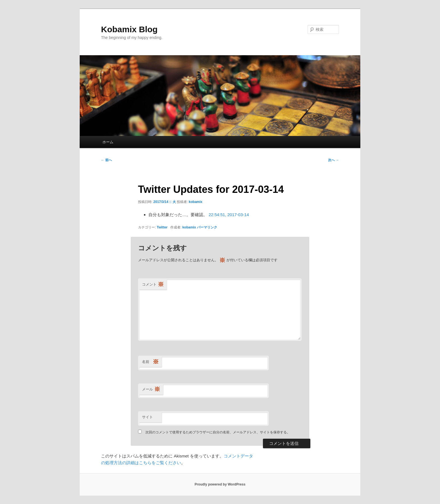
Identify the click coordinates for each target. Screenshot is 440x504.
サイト (147, 417)
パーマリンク (207, 227)
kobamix (196, 202)
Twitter (162, 227)
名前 (150, 362)
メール (151, 389)
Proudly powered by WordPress (220, 484)
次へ (334, 160)
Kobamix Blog (129, 29)
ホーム (108, 142)
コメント (153, 285)
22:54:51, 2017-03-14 (229, 215)
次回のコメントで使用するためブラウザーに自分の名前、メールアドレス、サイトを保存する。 (218, 432)
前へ (106, 160)
